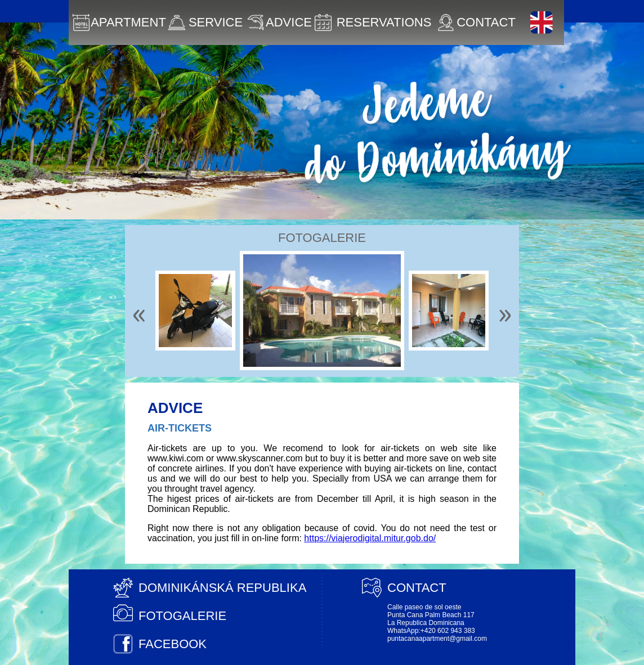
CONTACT (477, 23)
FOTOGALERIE (182, 616)
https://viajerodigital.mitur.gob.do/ (370, 538)
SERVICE (205, 23)
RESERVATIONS (373, 23)
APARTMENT (119, 23)
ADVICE (279, 23)
